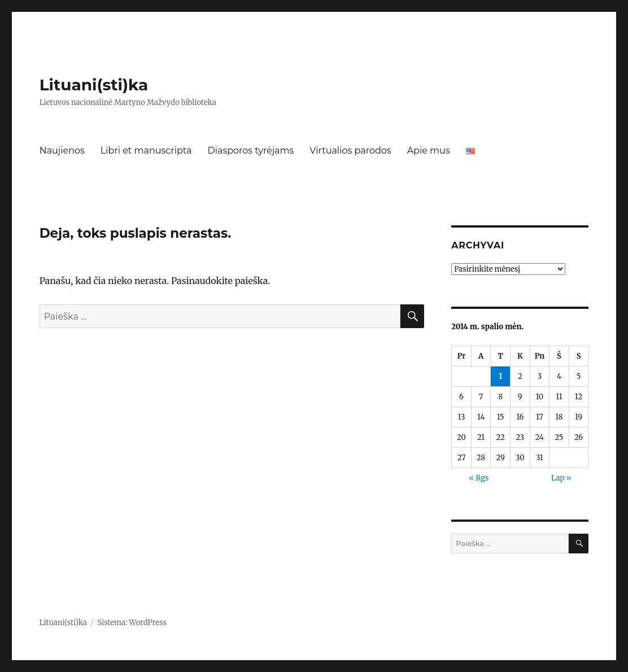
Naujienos (62, 150)
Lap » (561, 478)
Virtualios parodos (350, 150)
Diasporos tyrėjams (250, 150)
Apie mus (429, 150)
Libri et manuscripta (146, 150)
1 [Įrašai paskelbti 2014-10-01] (500, 376)
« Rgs (479, 478)
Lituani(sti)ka (94, 85)
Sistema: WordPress (132, 623)
